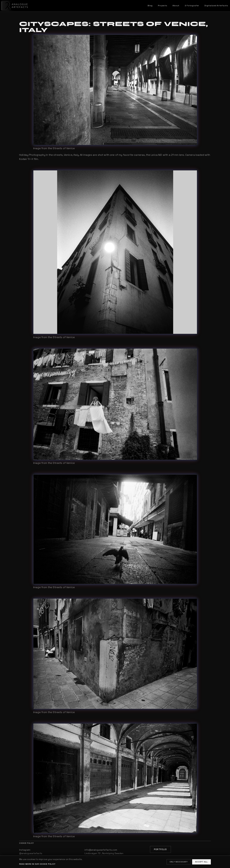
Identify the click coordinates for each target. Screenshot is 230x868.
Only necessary (179, 862)
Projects (163, 6)
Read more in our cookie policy (37, 864)
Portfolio (160, 849)
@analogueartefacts (31, 853)
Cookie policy (27, 843)
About (176, 6)
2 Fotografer (192, 6)
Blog (150, 6)
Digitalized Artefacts (216, 6)
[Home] (14, 6)
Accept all (201, 862)
